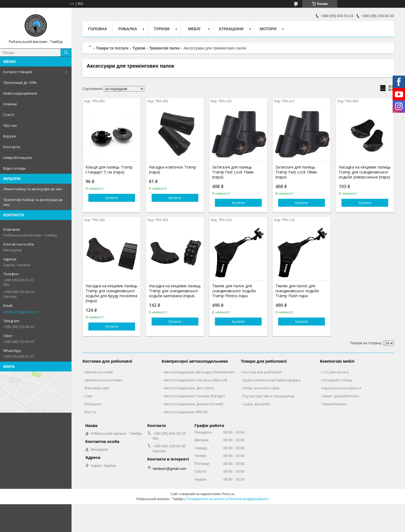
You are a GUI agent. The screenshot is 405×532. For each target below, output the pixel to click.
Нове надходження (20, 93)
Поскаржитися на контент (206, 499)
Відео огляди (14, 168)
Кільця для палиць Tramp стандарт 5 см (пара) (109, 170)
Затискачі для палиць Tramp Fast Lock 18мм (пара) (296, 172)
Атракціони (231, 29)
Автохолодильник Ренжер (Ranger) (194, 396)
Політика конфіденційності (248, 499)
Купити (112, 198)
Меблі (194, 29)
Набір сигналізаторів (261, 388)
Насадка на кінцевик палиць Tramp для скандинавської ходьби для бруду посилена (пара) (112, 293)
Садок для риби (256, 404)
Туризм (162, 29)
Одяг (89, 396)
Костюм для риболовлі (262, 372)
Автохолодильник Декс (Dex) (189, 388)
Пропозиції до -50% (20, 82)
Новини (10, 104)
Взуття (90, 412)
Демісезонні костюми (103, 380)
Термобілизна (334, 404)
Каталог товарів (18, 72)
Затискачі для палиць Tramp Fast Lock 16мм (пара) (233, 172)
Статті (9, 115)
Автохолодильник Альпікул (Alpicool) (195, 380)
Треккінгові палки (164, 48)
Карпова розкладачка (342, 388)
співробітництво (18, 158)
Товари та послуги (112, 48)
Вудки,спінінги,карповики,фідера (272, 380)
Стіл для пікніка (335, 372)
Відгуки (10, 136)
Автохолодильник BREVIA (186, 412)
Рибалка (128, 29)
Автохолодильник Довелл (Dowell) (193, 404)
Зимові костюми (99, 372)
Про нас (10, 125)
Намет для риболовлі (340, 396)
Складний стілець (337, 380)
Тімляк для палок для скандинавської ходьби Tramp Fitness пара (234, 291)
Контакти (12, 147)
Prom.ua (228, 494)
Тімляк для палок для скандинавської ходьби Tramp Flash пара (297, 291)
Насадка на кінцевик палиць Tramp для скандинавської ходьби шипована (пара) (175, 291)
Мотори (268, 29)
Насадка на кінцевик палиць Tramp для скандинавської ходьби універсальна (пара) (365, 172)
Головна (98, 29)
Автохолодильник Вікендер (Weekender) (199, 372)
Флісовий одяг (97, 388)
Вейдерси (93, 404)
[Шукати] (66, 53)
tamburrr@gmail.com (21, 312)
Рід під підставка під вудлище (269, 396)
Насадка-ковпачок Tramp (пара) (173, 170)
